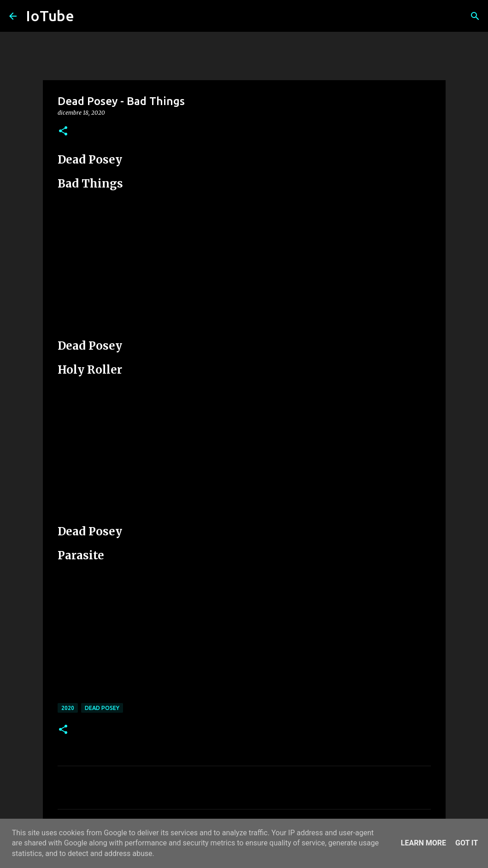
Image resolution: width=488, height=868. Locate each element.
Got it (467, 843)
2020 (68, 708)
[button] (63, 132)
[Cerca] (475, 16)
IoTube (50, 16)
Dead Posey (102, 708)
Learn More (423, 843)
